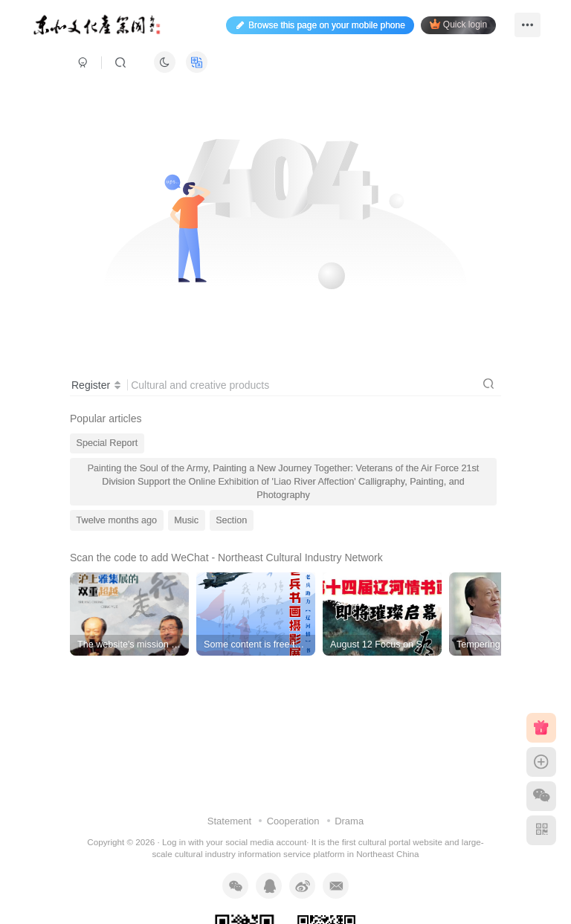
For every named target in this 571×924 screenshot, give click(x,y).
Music (186, 520)
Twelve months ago (117, 520)
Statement (229, 821)
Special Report (107, 443)
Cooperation (293, 821)
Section (231, 520)
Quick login (458, 24)
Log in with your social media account (234, 842)
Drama (349, 821)
